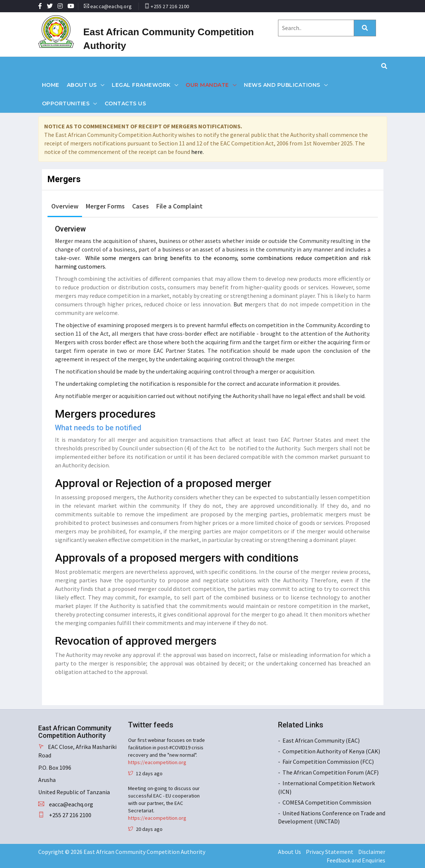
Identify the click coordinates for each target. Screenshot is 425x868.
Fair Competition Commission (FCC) (328, 762)
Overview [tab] (65, 206)
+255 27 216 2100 (170, 6)
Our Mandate (207, 85)
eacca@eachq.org (111, 6)
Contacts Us (125, 103)
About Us (82, 85)
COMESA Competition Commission (327, 802)
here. (197, 152)
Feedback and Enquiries (356, 860)
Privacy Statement (330, 852)
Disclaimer (372, 852)
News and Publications (282, 85)
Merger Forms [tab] (105, 206)
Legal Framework (141, 85)
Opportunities (66, 103)
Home (51, 85)
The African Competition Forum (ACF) (331, 772)
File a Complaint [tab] (179, 206)
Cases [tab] (140, 206)
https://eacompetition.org (157, 762)
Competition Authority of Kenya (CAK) (331, 751)
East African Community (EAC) (321, 740)
